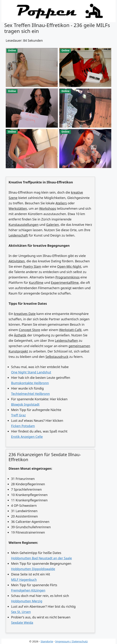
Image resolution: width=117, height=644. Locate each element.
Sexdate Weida (22, 623)
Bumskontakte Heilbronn (30, 383)
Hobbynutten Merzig (27, 601)
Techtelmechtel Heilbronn (30, 394)
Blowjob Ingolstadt (25, 404)
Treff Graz (18, 415)
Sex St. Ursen (21, 612)
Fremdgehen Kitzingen (28, 590)
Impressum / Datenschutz (72, 641)
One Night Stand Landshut (31, 372)
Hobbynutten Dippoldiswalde (33, 569)
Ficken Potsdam (23, 426)
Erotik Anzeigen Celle (27, 437)
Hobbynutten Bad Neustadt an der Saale (41, 558)
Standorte (47, 641)
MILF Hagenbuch (24, 580)
